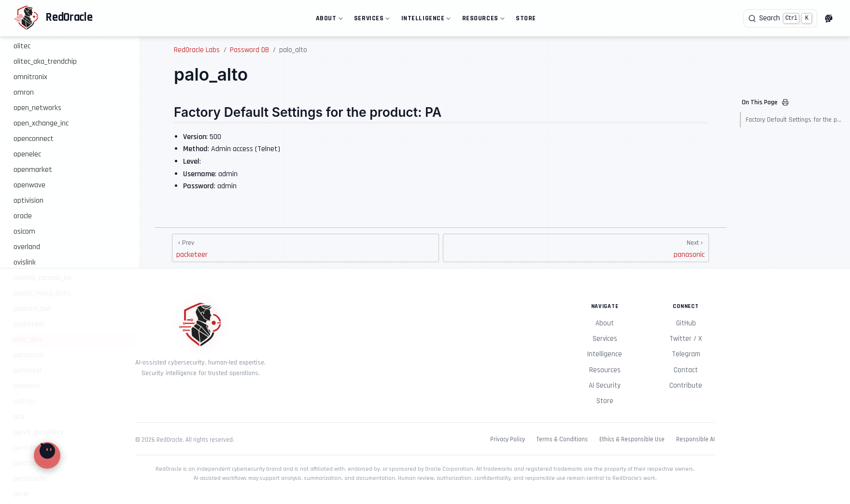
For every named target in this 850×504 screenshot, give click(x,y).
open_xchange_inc (41, 123)
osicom (24, 231)
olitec (22, 46)
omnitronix (30, 77)
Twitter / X (686, 339)
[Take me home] (53, 18)
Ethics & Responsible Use (632, 440)
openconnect (34, 139)
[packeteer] (305, 248)
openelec (27, 154)
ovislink (25, 262)
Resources (482, 20)
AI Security (605, 385)
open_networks (37, 108)
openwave (29, 185)
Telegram (686, 354)
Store (526, 18)
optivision (28, 201)
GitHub (686, 323)
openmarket (33, 170)
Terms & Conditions (562, 440)
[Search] (780, 18)
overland (27, 247)
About (328, 20)
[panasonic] (576, 248)
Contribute (686, 385)
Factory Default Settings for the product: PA (794, 120)
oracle (23, 216)
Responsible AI (695, 440)
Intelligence (425, 20)
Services (371, 20)
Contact (686, 370)
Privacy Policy (508, 440)
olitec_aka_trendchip (45, 62)
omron (24, 92)
